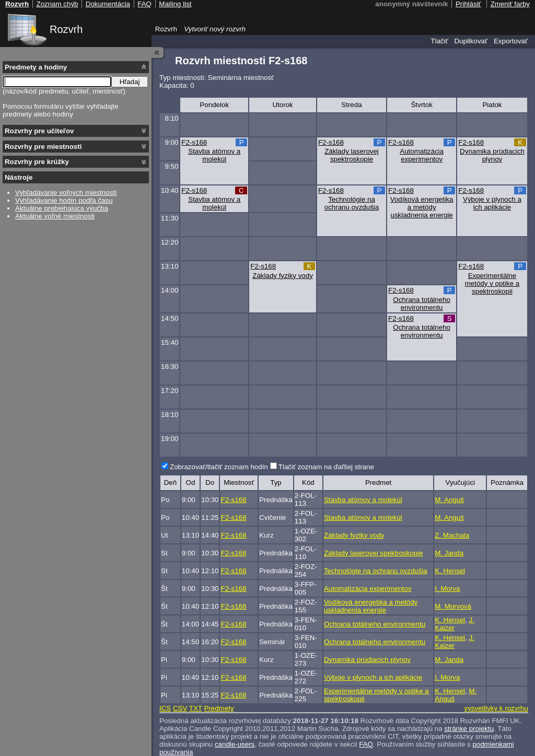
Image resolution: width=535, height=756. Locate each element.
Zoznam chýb (57, 4)
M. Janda (449, 553)
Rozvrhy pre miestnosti (43, 147)
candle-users (235, 744)
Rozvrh (66, 29)
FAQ (366, 744)
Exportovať (511, 41)
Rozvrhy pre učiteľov (39, 131)
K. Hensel (450, 571)
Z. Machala (452, 535)
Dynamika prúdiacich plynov (492, 155)
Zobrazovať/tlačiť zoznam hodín (219, 467)
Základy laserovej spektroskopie (352, 155)
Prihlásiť (468, 4)
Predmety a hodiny (36, 67)
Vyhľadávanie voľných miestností (66, 193)
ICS (165, 708)
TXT (196, 708)
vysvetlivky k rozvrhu (496, 708)
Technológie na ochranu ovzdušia (352, 203)
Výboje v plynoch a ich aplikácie (492, 203)
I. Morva (447, 589)
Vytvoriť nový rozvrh (215, 29)
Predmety (219, 708)
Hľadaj (130, 82)
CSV (180, 708)
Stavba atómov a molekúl (214, 155)
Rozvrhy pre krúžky (37, 162)
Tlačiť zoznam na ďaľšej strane (326, 467)
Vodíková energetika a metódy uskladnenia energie (422, 207)
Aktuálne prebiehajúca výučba (62, 208)
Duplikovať (471, 41)
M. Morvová (453, 606)
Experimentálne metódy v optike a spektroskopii (492, 283)
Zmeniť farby (510, 4)
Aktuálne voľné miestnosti (55, 216)
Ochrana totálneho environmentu (422, 304)
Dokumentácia (108, 4)
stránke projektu (469, 729)
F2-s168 (194, 142)
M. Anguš (449, 500)
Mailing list (175, 4)
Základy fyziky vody (283, 276)
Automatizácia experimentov (422, 155)
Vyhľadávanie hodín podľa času (64, 200)
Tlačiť (439, 41)
